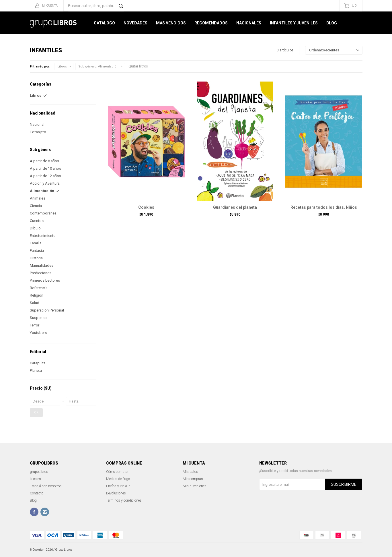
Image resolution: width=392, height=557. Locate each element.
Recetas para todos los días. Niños (324, 207)
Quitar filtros (138, 66)
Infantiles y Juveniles (294, 23)
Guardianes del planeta (235, 207)
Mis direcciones (195, 486)
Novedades (135, 23)
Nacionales (249, 23)
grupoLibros (39, 472)
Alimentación (98, 66)
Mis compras (193, 479)
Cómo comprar (117, 472)
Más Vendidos (171, 23)
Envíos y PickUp (118, 486)
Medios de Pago (118, 479)
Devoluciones (116, 493)
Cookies (146, 207)
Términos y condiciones (124, 500)
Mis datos (190, 472)
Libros (62, 66)
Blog (332, 23)
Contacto (37, 493)
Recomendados (211, 23)
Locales (35, 479)
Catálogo (104, 23)
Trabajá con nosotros (46, 486)
